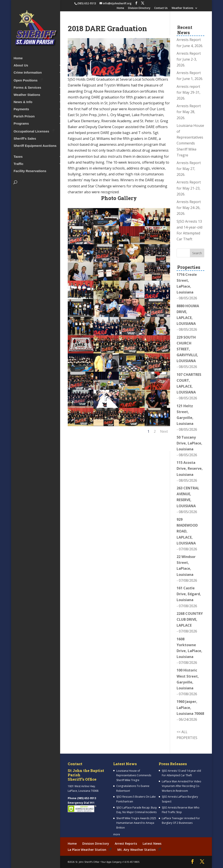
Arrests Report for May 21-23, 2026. (189, 188)
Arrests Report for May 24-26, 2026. (189, 208)
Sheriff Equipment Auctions (35, 145)
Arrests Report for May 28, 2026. (189, 112)
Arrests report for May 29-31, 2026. (188, 92)
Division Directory (139, 8)
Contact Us (161, 8)
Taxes (18, 156)
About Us (21, 64)
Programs (21, 123)
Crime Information (28, 72)
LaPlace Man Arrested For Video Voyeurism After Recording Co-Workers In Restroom (182, 786)
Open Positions (25, 79)
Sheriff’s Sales (25, 138)
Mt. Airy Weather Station (137, 849)
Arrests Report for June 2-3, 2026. (189, 59)
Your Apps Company (111, 862)
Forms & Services (27, 87)
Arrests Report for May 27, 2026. (189, 169)
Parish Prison (24, 115)
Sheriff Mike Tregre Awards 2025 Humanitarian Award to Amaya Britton (136, 823)
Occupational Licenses (31, 130)
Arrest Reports (126, 843)
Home (120, 8)
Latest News (152, 843)
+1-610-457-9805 (131, 862)
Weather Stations (182, 8)
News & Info (23, 101)
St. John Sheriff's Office (87, 862)
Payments (21, 108)
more (117, 834)
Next (164, 431)
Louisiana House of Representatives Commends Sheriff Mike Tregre (134, 775)
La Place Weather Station (87, 849)
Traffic (18, 163)
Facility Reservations (30, 170)
